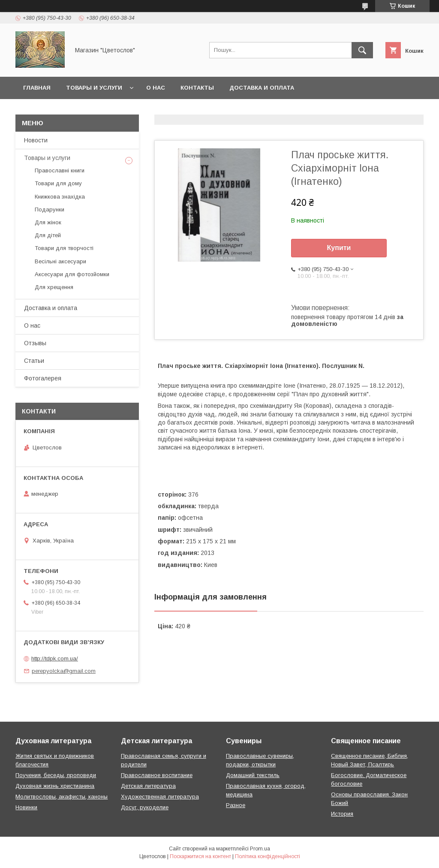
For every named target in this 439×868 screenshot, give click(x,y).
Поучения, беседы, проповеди (56, 775)
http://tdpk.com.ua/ (55, 659)
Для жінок (48, 222)
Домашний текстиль (253, 775)
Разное (236, 805)
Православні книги (60, 170)
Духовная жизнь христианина (55, 786)
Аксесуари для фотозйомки (72, 274)
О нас (156, 88)
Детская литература (148, 786)
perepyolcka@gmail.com (64, 671)
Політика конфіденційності (268, 856)
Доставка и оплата (262, 88)
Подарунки (50, 209)
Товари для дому (58, 183)
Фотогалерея (43, 378)
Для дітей (48, 235)
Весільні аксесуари (60, 261)
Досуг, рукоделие (145, 807)
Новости (36, 140)
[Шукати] (362, 50)
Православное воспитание (157, 775)
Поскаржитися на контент (200, 856)
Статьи (34, 361)
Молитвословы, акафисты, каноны (62, 797)
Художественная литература (160, 797)
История (342, 814)
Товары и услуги (94, 88)
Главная (37, 88)
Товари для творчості (64, 248)
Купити (339, 248)
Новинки (26, 807)
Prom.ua (260, 849)
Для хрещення (54, 287)
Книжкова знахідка (60, 197)
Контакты (197, 88)
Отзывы (35, 343)
